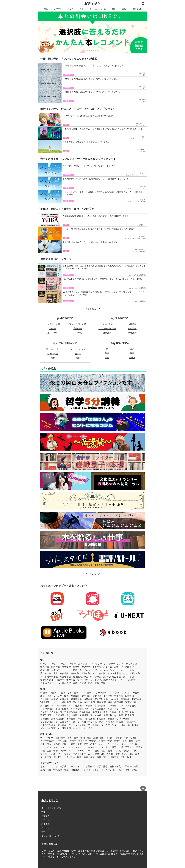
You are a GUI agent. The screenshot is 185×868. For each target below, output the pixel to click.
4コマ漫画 (137, 699)
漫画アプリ (131, 702)
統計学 (117, 741)
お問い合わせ (48, 828)
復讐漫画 (45, 719)
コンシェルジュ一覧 (98, 9)
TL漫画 (62, 693)
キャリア (45, 766)
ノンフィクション (90, 770)
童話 (97, 683)
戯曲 (132, 670)
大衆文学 (66, 667)
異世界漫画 (76, 699)
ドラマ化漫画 (47, 709)
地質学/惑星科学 (97, 741)
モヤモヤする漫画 (49, 712)
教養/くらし (137, 9)
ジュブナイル (101, 670)
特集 (46, 9)
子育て (128, 747)
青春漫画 (101, 702)
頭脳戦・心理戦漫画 (126, 722)
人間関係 (138, 747)
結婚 (121, 747)
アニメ (72, 751)
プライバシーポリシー (52, 836)
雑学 (121, 770)
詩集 (75, 670)
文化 (123, 757)
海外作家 (45, 667)
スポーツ (56, 754)
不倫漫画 (129, 715)
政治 (65, 741)
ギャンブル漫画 (48, 728)
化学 (76, 738)
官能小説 (129, 667)
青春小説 (97, 667)
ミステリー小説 (53, 324)
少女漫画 (132, 333)
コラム (135, 751)
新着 (81, 9)
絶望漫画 (84, 715)
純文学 (76, 667)
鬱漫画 (111, 719)
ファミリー (81, 747)
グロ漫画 (112, 706)
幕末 (79, 744)
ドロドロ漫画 (62, 709)
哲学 (107, 353)
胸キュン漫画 (110, 712)
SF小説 (53, 329)
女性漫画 (86, 696)
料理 (43, 751)
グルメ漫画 (86, 693)
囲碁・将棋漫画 (107, 722)
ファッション (66, 747)
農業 (125, 741)
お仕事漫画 (100, 706)
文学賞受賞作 (47, 680)
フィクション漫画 (77, 725)
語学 (106, 766)
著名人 (126, 751)
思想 (92, 757)
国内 (86, 757)
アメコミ (56, 702)
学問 (83, 738)
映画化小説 (65, 677)
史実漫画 (62, 725)
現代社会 (71, 757)
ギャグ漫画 (73, 693)
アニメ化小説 (99, 673)
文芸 (114, 9)
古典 (56, 673)
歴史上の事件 (90, 744)
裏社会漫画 (133, 725)
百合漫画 (114, 699)
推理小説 (71, 680)
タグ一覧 (46, 820)
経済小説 (45, 670)
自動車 (96, 754)
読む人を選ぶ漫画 (99, 715)
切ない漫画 (72, 715)
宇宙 (70, 738)
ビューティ (52, 747)
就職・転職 (46, 770)
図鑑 (90, 683)
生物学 (73, 741)
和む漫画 (101, 719)
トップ (71, 9)
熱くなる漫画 (116, 715)
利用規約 (46, 824)
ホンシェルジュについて (53, 808)
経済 (96, 738)
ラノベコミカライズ (87, 722)
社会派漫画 (59, 715)
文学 (138, 741)
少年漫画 (132, 324)
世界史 (57, 744)
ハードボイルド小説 (77, 664)
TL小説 (62, 664)
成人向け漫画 (101, 699)
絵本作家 (66, 683)
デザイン (66, 754)
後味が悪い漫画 (126, 712)
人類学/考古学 (47, 741)
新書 (137, 754)
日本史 (72, 744)
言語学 (110, 738)
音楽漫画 (75, 696)
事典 (75, 683)
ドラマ (89, 751)
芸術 (132, 349)
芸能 (110, 751)
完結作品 (77, 702)
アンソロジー (86, 670)
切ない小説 (96, 677)
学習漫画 (97, 712)
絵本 (58, 683)
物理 (131, 741)
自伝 (131, 754)
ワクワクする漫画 (69, 712)
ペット (124, 744)
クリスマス (46, 757)
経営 (89, 738)
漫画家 (54, 699)
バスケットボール (82, 754)
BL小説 (44, 664)
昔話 (103, 683)
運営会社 (46, 832)
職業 (66, 770)
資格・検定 (115, 766)
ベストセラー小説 (49, 677)
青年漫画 (132, 329)
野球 (124, 754)
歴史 (107, 349)
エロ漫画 (88, 706)
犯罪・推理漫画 (115, 702)
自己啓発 (127, 766)
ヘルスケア (94, 747)
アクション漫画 (59, 706)
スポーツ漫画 (100, 693)
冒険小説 (86, 673)
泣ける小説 (46, 673)
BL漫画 (44, 693)
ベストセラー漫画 (116, 709)
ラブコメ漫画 (47, 722)
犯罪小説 (60, 680)
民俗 (129, 757)
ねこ (43, 747)
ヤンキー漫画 (123, 719)
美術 (118, 754)
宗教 (107, 358)
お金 (78, 358)
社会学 (118, 738)
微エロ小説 (128, 677)
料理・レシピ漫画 (86, 719)
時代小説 (78, 333)
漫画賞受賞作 (58, 719)
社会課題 (75, 770)
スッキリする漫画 (127, 706)
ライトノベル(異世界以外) (103, 680)
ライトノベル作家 (127, 680)
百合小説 (56, 670)
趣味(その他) (107, 754)
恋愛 (49, 751)
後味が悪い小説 (81, 677)
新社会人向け (53, 349)
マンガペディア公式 (83, 728)
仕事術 (78, 354)
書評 (106, 757)
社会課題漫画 (64, 728)
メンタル (106, 747)
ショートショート (119, 670)
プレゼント (59, 757)
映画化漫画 (85, 712)
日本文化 (114, 757)
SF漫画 (53, 693)
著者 (127, 770)
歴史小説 (108, 667)
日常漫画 (129, 696)
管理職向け (53, 354)
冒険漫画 (45, 699)
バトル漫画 (107, 324)
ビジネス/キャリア (49, 763)
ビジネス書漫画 (98, 709)
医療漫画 (125, 699)
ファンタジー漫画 (107, 329)
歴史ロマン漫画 (48, 725)
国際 (79, 757)
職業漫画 (88, 699)
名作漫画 (71, 719)
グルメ (115, 744)
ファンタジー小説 (78, 324)
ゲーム (81, 751)
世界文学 (86, 667)
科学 (132, 353)
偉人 (49, 744)
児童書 (83, 683)
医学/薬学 (60, 738)
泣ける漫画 (89, 702)
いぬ (101, 744)
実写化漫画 (46, 715)
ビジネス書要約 (59, 766)
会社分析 (90, 766)
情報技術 (58, 770)
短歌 (79, 680)
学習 (99, 766)
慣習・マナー (60, 751)
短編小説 (75, 673)
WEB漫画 (45, 702)
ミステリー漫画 (61, 696)
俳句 (86, 680)
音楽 (103, 751)
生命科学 (83, 741)
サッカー (45, 754)
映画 (97, 751)
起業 (53, 358)
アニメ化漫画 (75, 706)
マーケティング (78, 349)
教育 (114, 747)
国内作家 (56, 667)
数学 (59, 741)
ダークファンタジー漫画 (113, 725)
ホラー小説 (53, 333)
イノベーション (109, 770)
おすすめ (58, 9)
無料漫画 (45, 706)
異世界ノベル (47, 683)
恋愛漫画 (107, 333)
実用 (136, 766)
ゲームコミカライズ (65, 722)
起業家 (135, 770)
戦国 (64, 744)
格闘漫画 (67, 702)
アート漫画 (94, 725)
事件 (99, 757)
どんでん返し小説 (132, 673)
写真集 (117, 751)
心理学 (132, 358)
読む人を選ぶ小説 (112, 677)
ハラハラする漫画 (79, 709)
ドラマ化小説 (114, 673)
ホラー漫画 (46, 696)
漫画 (124, 9)
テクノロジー (47, 738)
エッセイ (66, 670)
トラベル (134, 744)
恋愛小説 (78, 329)
